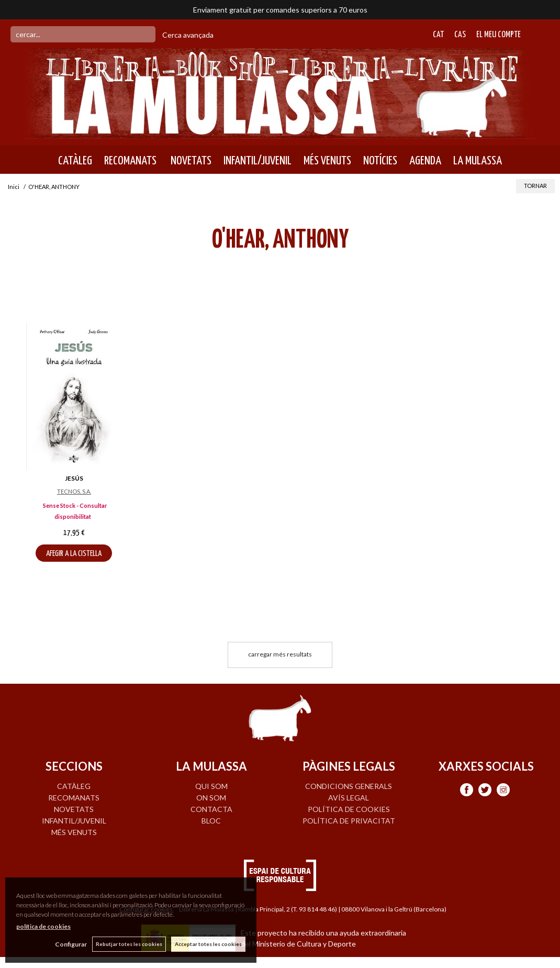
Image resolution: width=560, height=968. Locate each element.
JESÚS (74, 478)
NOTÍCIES (380, 161)
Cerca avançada (188, 35)
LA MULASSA (478, 161)
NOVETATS (190, 161)
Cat (438, 35)
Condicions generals (349, 786)
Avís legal (349, 798)
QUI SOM (211, 786)
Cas (460, 35)
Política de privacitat (349, 821)
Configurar (71, 944)
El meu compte (499, 35)
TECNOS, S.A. (74, 491)
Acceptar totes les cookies (208, 944)
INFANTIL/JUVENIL (257, 161)
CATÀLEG (75, 161)
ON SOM (211, 798)
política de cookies (43, 926)
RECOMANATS (130, 161)
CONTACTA (211, 809)
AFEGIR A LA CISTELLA (74, 554)
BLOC (211, 821)
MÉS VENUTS (327, 161)
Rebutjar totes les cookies (129, 944)
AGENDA (425, 161)
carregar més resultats (280, 654)
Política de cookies (349, 809)
